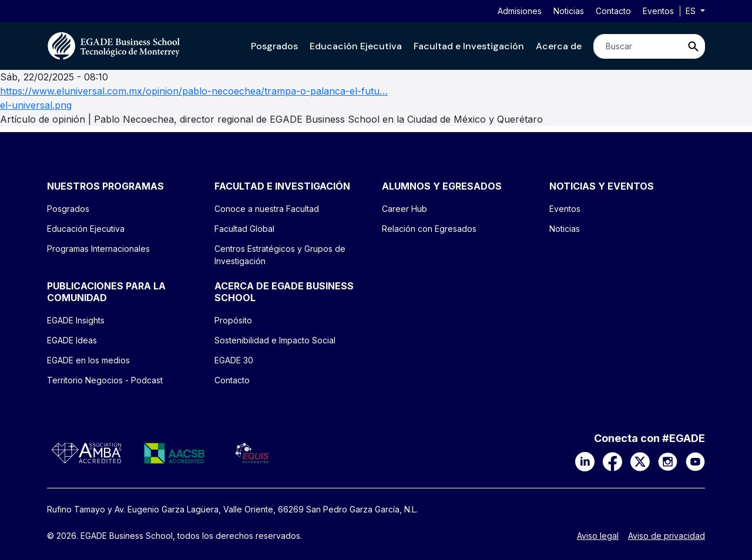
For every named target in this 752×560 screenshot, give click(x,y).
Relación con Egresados (429, 229)
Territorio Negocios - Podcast (105, 380)
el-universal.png (36, 105)
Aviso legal (598, 536)
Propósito (233, 320)
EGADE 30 (234, 360)
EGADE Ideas (72, 340)
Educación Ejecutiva (356, 46)
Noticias (569, 11)
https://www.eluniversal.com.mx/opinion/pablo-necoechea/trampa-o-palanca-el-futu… (194, 91)
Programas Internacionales (98, 249)
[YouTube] (695, 461)
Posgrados (274, 46)
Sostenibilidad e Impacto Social (275, 340)
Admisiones (520, 11)
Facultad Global (244, 229)
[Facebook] (612, 461)
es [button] (692, 11)
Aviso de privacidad (667, 536)
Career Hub (404, 209)
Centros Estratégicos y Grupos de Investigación (280, 255)
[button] (274, 46)
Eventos (658, 11)
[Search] (637, 46)
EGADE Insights (76, 320)
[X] (640, 461)
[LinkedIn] (585, 461)
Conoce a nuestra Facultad (267, 209)
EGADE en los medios (88, 360)
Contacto (613, 11)
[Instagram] (668, 461)
